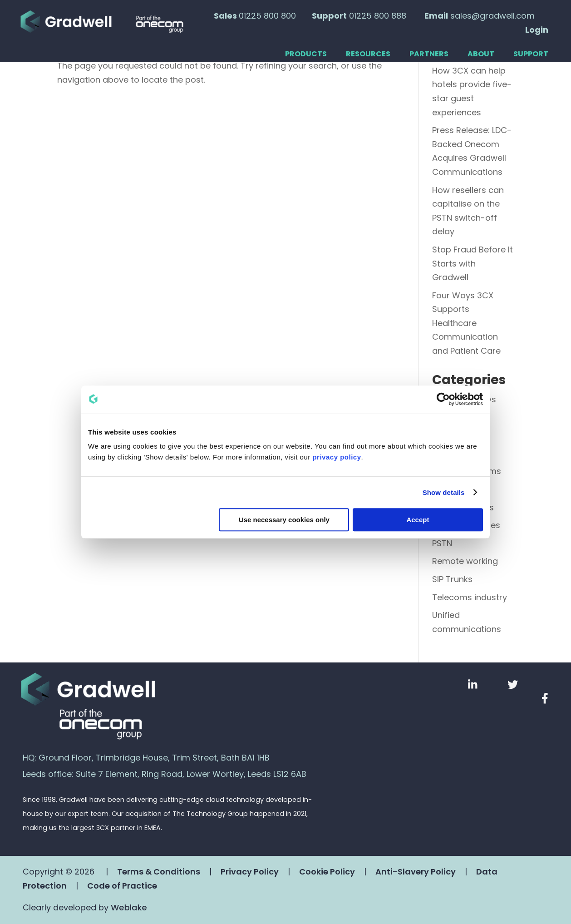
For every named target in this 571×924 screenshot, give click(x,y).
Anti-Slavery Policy (416, 872)
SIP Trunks (452, 579)
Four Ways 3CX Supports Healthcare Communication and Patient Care (466, 323)
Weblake (129, 907)
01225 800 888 (378, 16)
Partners (429, 54)
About (481, 54)
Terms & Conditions (159, 872)
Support (531, 54)
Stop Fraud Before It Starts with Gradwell (473, 263)
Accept (418, 520)
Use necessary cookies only (284, 520)
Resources (368, 54)
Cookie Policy (327, 872)
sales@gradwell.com (492, 16)
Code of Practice (122, 886)
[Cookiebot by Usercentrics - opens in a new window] (443, 399)
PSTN (442, 543)
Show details (444, 492)
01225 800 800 (267, 16)
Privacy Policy (250, 872)
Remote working (465, 561)
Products (306, 54)
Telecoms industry (470, 597)
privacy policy (337, 457)
